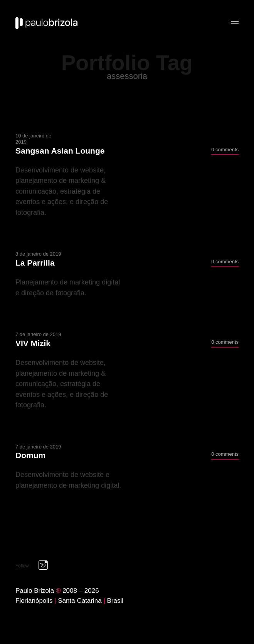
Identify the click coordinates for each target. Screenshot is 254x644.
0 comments (225, 150)
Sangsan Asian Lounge (60, 151)
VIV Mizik (33, 343)
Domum (30, 455)
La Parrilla (35, 263)
